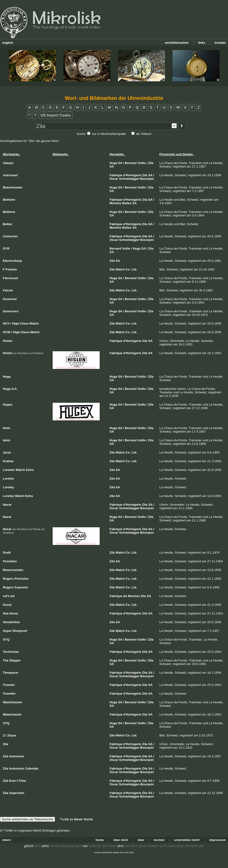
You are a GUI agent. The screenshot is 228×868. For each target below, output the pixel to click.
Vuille (142, 163)
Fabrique (116, 175)
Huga (113, 163)
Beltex (127, 203)
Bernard (131, 163)
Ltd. (134, 269)
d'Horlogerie (132, 175)
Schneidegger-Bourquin (137, 179)
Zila (151, 163)
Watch (120, 269)
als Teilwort (144, 134)
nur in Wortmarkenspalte (109, 134)
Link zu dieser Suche (76, 819)
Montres (116, 203)
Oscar (114, 179)
